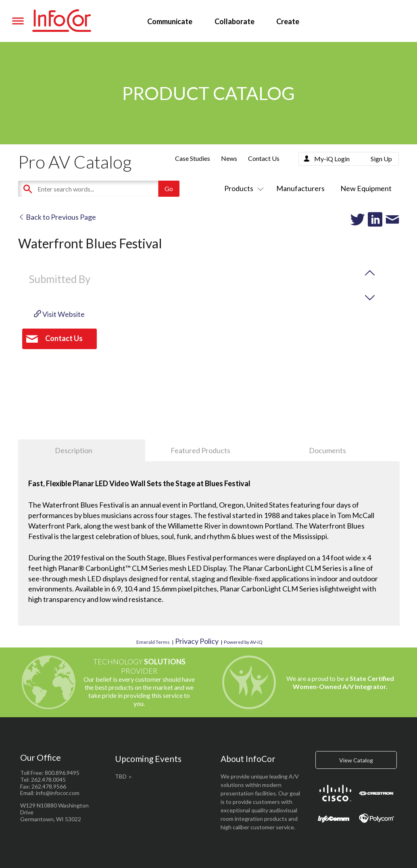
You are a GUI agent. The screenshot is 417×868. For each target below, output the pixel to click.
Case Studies (193, 158)
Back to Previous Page (57, 217)
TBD (121, 776)
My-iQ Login (332, 159)
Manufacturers (300, 188)
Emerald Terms (153, 642)
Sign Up (381, 159)
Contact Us (264, 158)
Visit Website (59, 314)
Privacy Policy (197, 641)
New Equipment (366, 188)
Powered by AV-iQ (243, 642)
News (229, 158)
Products (242, 188)
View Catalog (356, 760)
